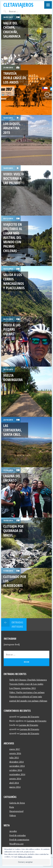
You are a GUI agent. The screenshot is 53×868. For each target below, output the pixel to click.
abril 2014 (14, 783)
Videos (13, 815)
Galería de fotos (17, 803)
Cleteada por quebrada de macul (13, 531)
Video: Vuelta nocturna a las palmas (13, 178)
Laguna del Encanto (12, 478)
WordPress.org (16, 844)
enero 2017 (15, 749)
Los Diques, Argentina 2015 (12, 128)
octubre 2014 (16, 770)
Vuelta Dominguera (13, 377)
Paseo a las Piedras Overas (12, 329)
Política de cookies (25, 857)
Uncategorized (16, 811)
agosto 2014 (15, 779)
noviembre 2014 (17, 766)
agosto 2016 (15, 753)
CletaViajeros (18, 5)
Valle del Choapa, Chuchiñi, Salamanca (12, 30)
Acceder (13, 831)
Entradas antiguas (17, 624)
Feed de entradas (18, 835)
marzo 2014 (15, 787)
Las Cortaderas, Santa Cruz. (13, 430)
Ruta (12, 807)
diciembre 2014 (16, 762)
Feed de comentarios (19, 840)
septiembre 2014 (17, 774)
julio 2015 (14, 758)
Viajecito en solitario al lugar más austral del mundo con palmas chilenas (13, 237)
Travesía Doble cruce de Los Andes (15, 78)
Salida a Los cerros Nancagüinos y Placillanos (14, 281)
